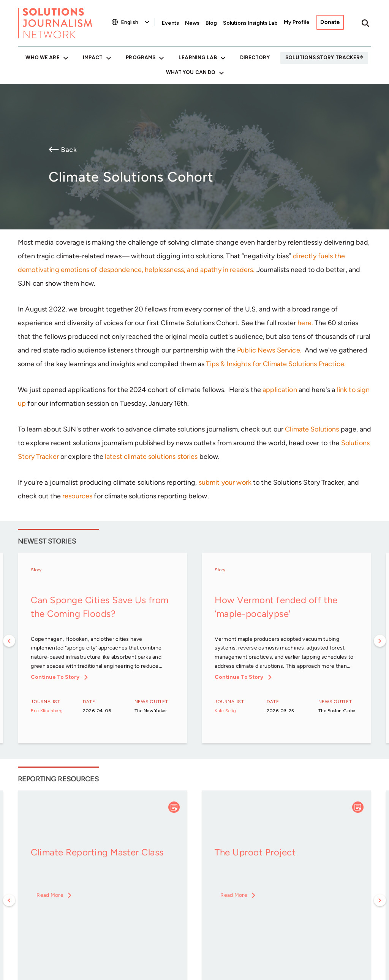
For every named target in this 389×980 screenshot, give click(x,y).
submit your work (225, 482)
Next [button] (380, 641)
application (280, 390)
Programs (141, 58)
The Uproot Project (255, 852)
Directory (255, 58)
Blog (211, 23)
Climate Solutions (312, 429)
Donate (330, 22)
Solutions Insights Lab (250, 23)
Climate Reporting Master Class (97, 852)
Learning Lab (198, 58)
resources (77, 496)
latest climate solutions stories (151, 457)
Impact (93, 58)
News (192, 23)
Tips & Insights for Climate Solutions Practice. (276, 364)
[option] (103, 648)
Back (69, 150)
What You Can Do (191, 72)
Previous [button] (9, 641)
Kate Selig (225, 711)
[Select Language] (136, 22)
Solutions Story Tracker (323, 58)
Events (170, 23)
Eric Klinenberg (47, 711)
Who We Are (42, 58)
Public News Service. (269, 350)
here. (305, 323)
